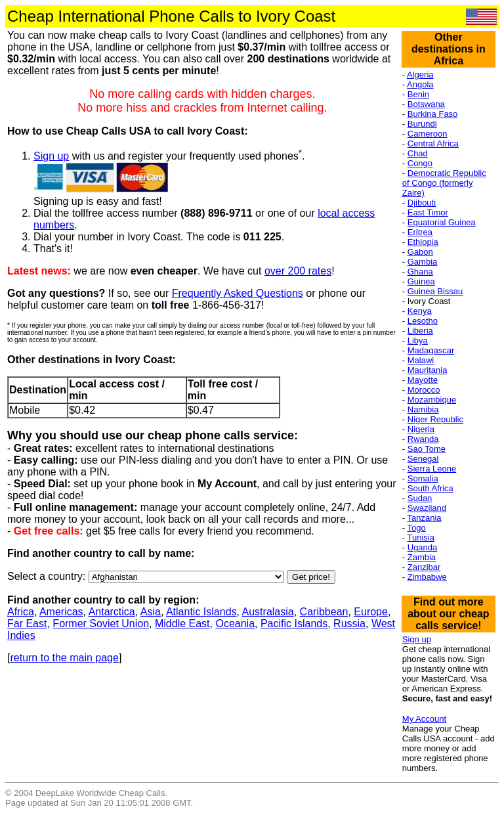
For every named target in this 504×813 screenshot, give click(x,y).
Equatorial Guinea (442, 222)
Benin (418, 94)
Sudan (420, 498)
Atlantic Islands (201, 612)
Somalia (423, 478)
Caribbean (324, 612)
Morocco (424, 390)
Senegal (423, 459)
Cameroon (428, 134)
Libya (418, 341)
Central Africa (433, 143)
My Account (424, 719)
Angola (420, 84)
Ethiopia (423, 242)
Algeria (420, 75)
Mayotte (423, 380)
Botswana (426, 104)
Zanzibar (424, 567)
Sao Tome (427, 449)
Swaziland (427, 508)
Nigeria (421, 429)
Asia (151, 612)
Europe (371, 612)
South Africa (430, 488)
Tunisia (421, 538)
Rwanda (423, 439)
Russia (349, 624)
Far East (27, 624)
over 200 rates (298, 271)
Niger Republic (435, 419)
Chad (418, 153)
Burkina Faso (433, 114)
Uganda (423, 547)
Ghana (420, 272)
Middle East (182, 624)
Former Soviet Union (101, 624)
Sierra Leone (432, 469)
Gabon (420, 252)
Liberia (420, 331)
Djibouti (422, 203)
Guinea (421, 281)
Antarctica (112, 612)
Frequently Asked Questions (238, 293)
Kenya (420, 311)
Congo (420, 163)
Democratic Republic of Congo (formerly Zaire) (444, 183)
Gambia (423, 262)
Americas (61, 612)
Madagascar (431, 350)
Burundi (422, 124)
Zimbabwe (427, 577)
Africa (21, 612)
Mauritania (428, 370)
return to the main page (64, 658)
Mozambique (432, 400)
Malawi (421, 360)
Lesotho (423, 321)
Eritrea (420, 232)
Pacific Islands (294, 624)
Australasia (268, 612)
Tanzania (425, 518)
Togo (417, 528)
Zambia (422, 557)
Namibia (423, 409)
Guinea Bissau (435, 291)
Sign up (51, 156)
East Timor (428, 212)
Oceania (235, 624)
